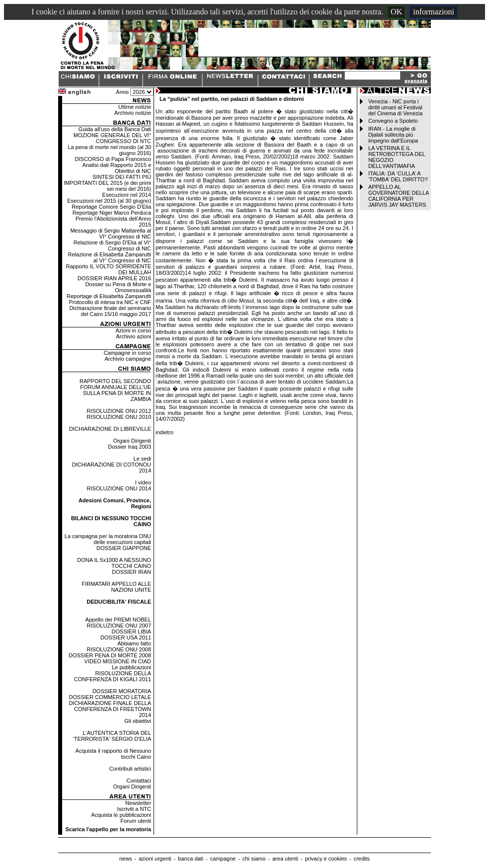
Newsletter (138, 803)
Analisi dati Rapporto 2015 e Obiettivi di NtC (117, 168)
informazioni (434, 12)
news (126, 859)
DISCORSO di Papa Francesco (113, 159)
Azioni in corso (134, 330)
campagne (223, 859)
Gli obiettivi (138, 721)
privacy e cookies (326, 859)
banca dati (191, 859)
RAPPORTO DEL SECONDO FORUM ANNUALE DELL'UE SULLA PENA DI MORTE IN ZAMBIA (115, 390)
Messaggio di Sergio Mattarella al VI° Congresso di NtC (111, 234)
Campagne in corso (127, 353)
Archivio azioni (133, 336)
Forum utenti (136, 821)
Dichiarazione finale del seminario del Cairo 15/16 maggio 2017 (110, 311)
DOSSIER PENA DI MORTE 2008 (110, 655)
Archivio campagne (128, 359)
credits (362, 859)
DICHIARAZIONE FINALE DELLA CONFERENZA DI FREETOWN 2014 (110, 709)
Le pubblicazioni (131, 667)
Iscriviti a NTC (134, 809)
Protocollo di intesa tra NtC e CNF (110, 302)
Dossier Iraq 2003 (129, 447)
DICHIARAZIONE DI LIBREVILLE (110, 429)
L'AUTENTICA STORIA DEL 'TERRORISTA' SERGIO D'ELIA (112, 736)
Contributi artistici (130, 769)
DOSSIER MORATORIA (122, 691)
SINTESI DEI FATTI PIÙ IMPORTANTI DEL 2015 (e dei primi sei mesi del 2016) (107, 183)
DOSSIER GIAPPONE (124, 548)
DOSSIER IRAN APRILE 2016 (114, 278)
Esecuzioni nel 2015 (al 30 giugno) (109, 201)
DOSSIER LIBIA (131, 631)
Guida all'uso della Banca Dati (115, 129)
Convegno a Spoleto (393, 121)
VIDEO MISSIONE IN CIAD (118, 661)
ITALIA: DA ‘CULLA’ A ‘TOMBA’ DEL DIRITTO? (398, 176)
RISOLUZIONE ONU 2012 (119, 411)
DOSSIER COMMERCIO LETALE (110, 697)
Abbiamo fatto (134, 643)
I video (143, 482)
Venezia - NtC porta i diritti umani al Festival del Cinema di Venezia (395, 107)
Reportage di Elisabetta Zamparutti (109, 296)
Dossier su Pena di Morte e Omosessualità (118, 287)
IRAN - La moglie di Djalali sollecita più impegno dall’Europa (393, 135)
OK (396, 12)
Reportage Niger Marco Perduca (112, 213)
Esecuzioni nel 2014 (127, 195)
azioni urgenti (155, 859)
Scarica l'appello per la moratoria (108, 829)
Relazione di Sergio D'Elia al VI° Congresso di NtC (112, 245)
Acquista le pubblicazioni (121, 815)
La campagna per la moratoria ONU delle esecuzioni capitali (108, 539)
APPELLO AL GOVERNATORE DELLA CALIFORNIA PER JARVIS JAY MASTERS (399, 196)
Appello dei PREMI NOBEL (118, 620)
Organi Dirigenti (132, 441)
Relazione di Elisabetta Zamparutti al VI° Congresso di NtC (110, 257)
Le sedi (142, 459)
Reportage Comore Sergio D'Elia (111, 207)
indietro (164, 432)
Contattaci (139, 781)
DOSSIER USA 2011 (126, 637)
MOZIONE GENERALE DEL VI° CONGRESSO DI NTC (112, 138)
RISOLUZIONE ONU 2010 (119, 417)
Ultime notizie (135, 107)
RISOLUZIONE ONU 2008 (119, 649)
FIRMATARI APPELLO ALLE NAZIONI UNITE (116, 587)
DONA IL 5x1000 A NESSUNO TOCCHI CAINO (114, 563)
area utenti (285, 859)
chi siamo (254, 859)
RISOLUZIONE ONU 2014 (119, 488)
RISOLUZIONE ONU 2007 (119, 626)
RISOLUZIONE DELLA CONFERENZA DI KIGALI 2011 (113, 676)
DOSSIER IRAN (131, 572)
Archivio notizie (133, 113)
